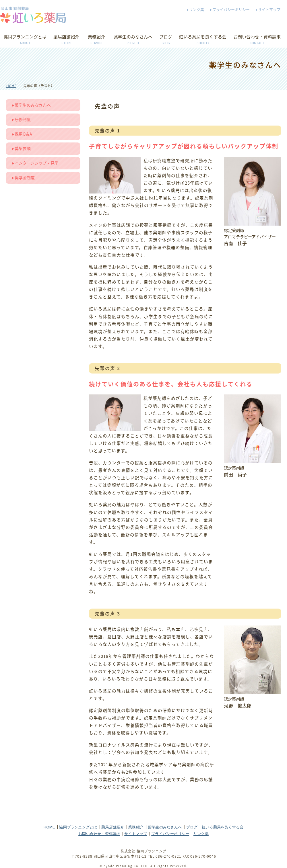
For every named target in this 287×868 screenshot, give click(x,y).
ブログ (166, 40)
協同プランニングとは (25, 40)
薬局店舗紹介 (66, 40)
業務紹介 (96, 40)
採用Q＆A (23, 134)
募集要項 (23, 148)
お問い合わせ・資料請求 (257, 40)
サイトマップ (269, 9)
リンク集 (197, 9)
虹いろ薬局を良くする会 (203, 40)
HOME (11, 86)
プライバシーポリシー (231, 9)
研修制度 (23, 119)
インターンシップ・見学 (37, 163)
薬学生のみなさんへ (133, 40)
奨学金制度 (25, 177)
